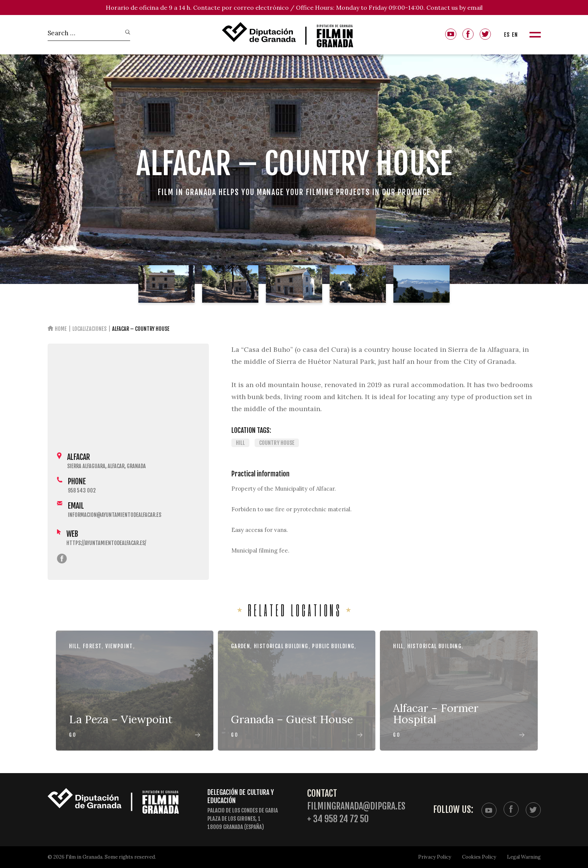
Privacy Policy (435, 857)
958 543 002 (82, 490)
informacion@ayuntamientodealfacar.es (115, 515)
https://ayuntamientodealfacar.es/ (106, 543)
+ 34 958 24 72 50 (338, 819)
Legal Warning (524, 857)
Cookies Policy (479, 857)
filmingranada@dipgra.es (356, 806)
